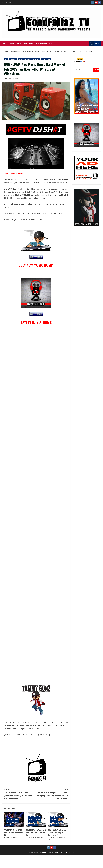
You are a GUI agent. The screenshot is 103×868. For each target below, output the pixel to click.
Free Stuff (13, 59)
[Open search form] (87, 44)
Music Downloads (24, 59)
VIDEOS (19, 44)
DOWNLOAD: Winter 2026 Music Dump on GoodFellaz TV (14, 833)
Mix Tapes (54, 819)
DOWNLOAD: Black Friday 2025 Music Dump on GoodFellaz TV (57, 833)
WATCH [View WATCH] (94, 44)
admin (9, 78)
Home (4, 44)
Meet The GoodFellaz (43, 44)
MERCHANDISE (28, 44)
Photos (11, 44)
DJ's (6, 59)
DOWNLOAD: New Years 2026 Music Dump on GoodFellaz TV (36, 833)
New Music (36, 59)
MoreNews (59, 852)
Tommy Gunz (46, 59)
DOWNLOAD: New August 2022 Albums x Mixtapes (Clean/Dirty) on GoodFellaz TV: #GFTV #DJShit (52, 794)
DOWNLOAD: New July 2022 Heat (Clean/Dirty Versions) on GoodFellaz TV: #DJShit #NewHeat (20, 794)
